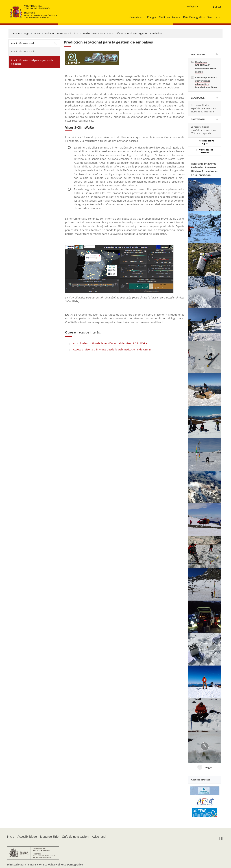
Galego (191, 6)
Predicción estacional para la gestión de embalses (136, 33)
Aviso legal (99, 837)
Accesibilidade (27, 837)
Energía (151, 17)
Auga (26, 33)
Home (16, 33)
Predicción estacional (94, 33)
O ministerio (137, 17)
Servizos (212, 17)
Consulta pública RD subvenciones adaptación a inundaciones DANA (206, 82)
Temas (37, 33)
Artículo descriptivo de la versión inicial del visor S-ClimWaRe (110, 343)
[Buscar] (214, 7)
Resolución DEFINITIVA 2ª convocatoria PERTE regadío (206, 67)
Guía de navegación (75, 837)
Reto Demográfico (194, 17)
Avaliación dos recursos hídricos (61, 33)
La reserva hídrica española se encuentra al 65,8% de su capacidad (204, 108)
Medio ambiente (168, 17)
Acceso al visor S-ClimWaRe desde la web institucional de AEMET (112, 349)
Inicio (11, 837)
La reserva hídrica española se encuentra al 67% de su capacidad (204, 130)
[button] (180, 17)
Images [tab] (205, 767)
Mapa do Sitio (49, 837)
